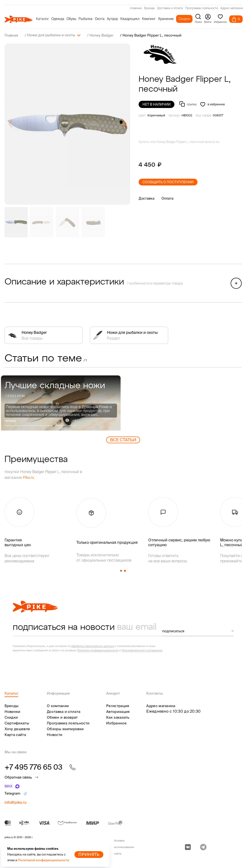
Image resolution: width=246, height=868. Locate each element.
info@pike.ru (15, 802)
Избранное (116, 723)
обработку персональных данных (92, 646)
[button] (125, 124)
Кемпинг (149, 19)
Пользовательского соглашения (142, 650)
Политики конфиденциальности (98, 650)
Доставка (147, 198)
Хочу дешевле (17, 729)
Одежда (58, 19)
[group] (68, 124)
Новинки (136, 8)
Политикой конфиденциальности (44, 860)
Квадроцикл (130, 19)
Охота (100, 19)
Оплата (167, 198)
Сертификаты (17, 723)
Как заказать (118, 717)
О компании (58, 706)
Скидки (184, 19)
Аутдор (112, 19)
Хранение (166, 19)
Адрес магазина (231, 8)
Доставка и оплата (170, 8)
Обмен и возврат (62, 717)
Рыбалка (86, 19)
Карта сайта (15, 734)
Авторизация (118, 711)
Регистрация (118, 706)
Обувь (71, 19)
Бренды (149, 8)
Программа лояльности (202, 8)
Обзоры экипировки (65, 729)
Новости (55, 734)
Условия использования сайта (124, 847)
